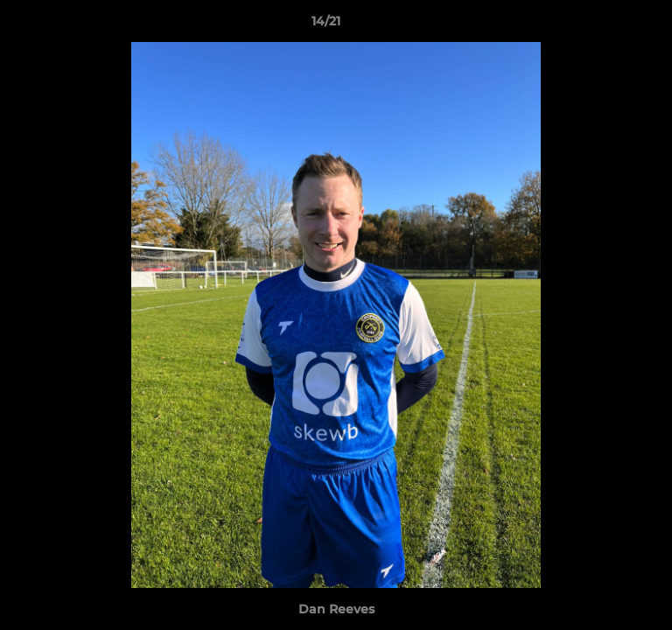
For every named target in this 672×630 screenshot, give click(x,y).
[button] (609, 25)
